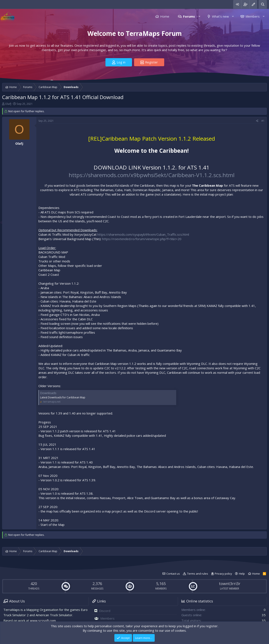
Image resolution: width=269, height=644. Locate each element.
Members (253, 16)
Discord (105, 611)
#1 (263, 121)
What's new (220, 16)
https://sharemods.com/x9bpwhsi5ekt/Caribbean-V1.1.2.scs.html (152, 175)
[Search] (263, 4)
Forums (189, 16)
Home (165, 16)
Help (242, 574)
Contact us (173, 574)
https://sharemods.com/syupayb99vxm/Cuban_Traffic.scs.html (143, 234)
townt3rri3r (230, 584)
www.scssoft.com (43, 620)
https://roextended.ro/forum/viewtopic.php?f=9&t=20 (142, 239)
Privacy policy (223, 574)
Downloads (48, 393)
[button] (199, 16)
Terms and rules (198, 574)
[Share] (257, 121)
